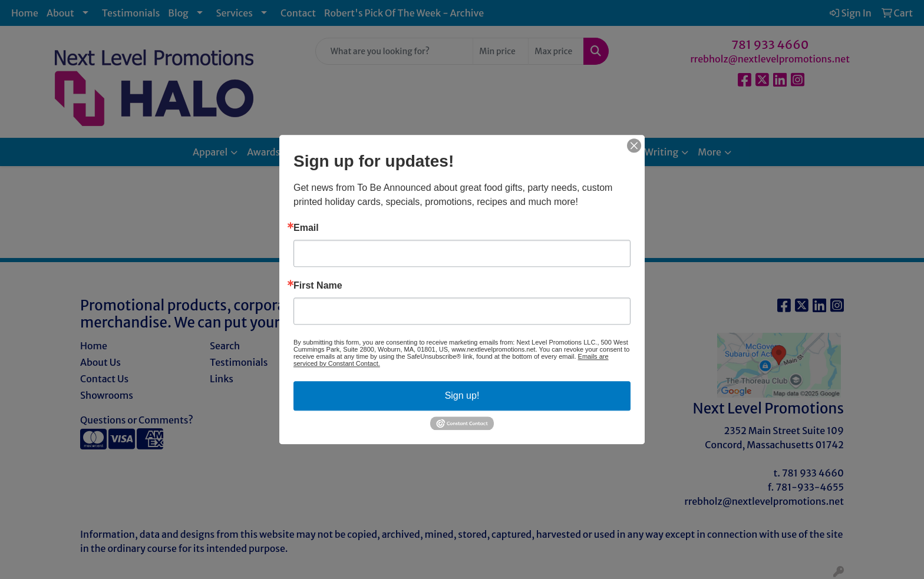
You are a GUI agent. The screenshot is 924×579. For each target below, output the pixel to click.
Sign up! (462, 396)
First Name (318, 286)
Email (306, 228)
